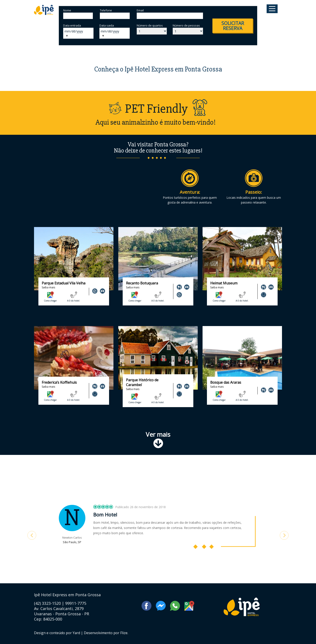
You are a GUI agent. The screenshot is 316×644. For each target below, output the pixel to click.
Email (140, 10)
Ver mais (158, 439)
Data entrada (72, 25)
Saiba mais (48, 287)
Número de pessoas (186, 25)
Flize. (124, 633)
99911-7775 (76, 603)
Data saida (107, 25)
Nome (67, 10)
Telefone (106, 10)
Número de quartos (150, 25)
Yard (76, 633)
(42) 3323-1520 (48, 603)
